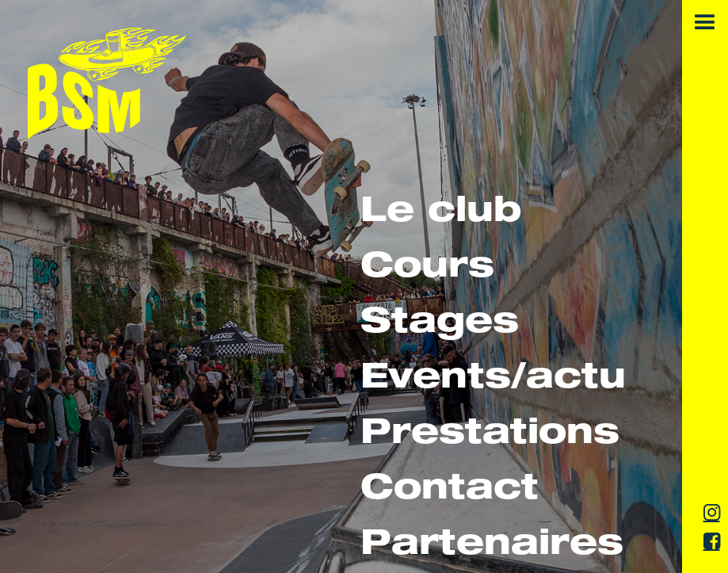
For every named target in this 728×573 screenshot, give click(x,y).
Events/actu (493, 380)
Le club (441, 214)
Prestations (490, 435)
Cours (427, 269)
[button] (705, 23)
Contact (450, 491)
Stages (440, 325)
